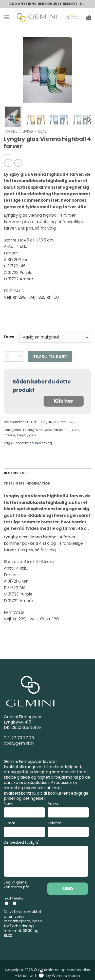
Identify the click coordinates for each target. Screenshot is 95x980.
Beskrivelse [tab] (15, 473)
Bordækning (24, 443)
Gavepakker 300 (57, 430)
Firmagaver (33, 430)
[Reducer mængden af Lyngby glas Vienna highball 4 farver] (7, 356)
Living (28, 131)
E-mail (24, 830)
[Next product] (8, 163)
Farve (9, 337)
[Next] (89, 119)
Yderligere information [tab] (27, 483)
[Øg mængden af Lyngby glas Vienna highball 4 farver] (21, 356)
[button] (7, 17)
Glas (42, 131)
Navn (24, 810)
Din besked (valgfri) (46, 859)
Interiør (10, 435)
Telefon (68, 830)
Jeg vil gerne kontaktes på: (16, 885)
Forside (11, 131)
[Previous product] (18, 163)
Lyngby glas (27, 435)
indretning (44, 443)
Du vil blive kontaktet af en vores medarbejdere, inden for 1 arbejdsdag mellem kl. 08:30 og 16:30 (23, 924)
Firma (68, 810)
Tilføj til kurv (50, 356)
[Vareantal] (14, 356)
